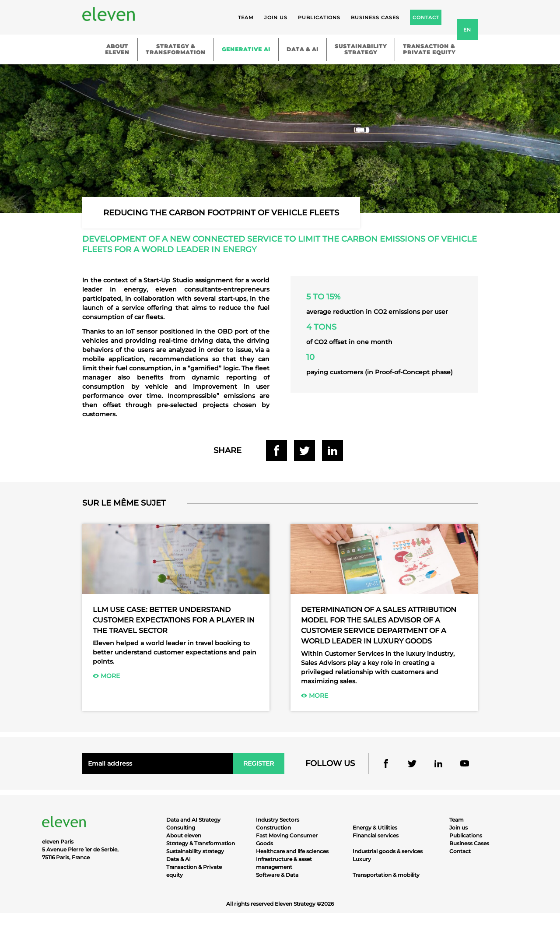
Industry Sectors (278, 820)
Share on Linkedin (332, 450)
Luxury (362, 859)
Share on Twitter (304, 450)
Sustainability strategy (195, 851)
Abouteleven (117, 49)
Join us (276, 18)
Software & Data (277, 875)
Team (246, 18)
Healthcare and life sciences (292, 851)
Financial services (376, 835)
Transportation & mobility (386, 875)
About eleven (184, 835)
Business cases (375, 18)
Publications (319, 18)
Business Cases (469, 843)
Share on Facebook (276, 450)
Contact (460, 851)
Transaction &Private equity (429, 49)
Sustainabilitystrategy (361, 49)
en (467, 30)
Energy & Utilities (375, 828)
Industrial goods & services (388, 851)
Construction (273, 828)
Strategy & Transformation (201, 843)
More (106, 676)
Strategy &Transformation (176, 49)
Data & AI (303, 49)
